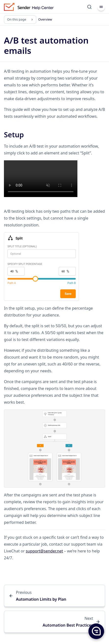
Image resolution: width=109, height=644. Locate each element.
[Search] (89, 7)
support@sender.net (44, 551)
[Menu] (101, 7)
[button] (96, 631)
